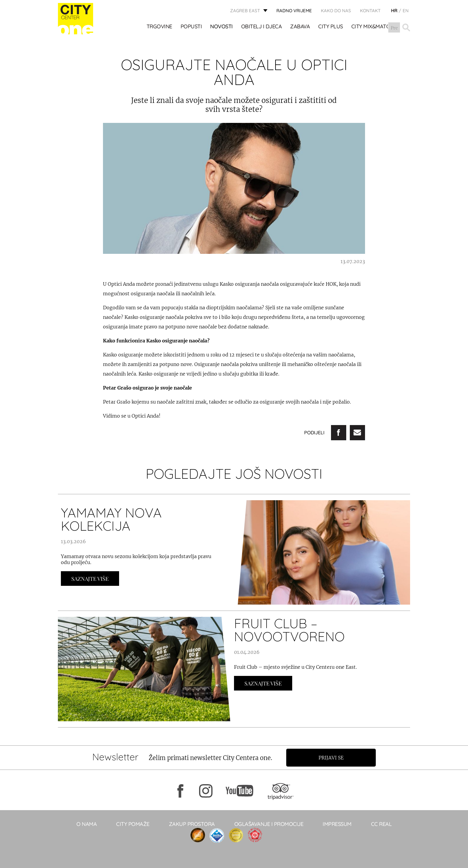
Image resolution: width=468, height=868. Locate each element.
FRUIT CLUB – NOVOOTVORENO (289, 630)
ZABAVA (300, 27)
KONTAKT (370, 11)
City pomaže (133, 824)
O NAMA (87, 824)
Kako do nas (336, 11)
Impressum (337, 824)
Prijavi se (332, 758)
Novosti (222, 27)
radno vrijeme (294, 11)
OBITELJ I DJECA (262, 27)
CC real (381, 824)
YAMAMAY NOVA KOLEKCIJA (111, 519)
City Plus (331, 27)
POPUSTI (191, 27)
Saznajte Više (90, 579)
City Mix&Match (372, 27)
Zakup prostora (192, 824)
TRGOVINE (159, 27)
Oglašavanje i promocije (269, 824)
